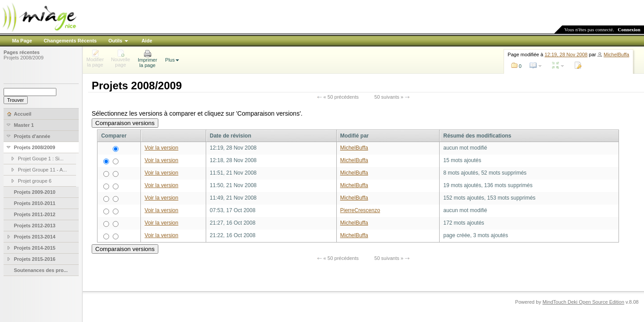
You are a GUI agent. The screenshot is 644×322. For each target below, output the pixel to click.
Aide (147, 41)
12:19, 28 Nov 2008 (566, 54)
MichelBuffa (616, 54)
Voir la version (161, 148)
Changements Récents (70, 41)
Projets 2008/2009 (23, 58)
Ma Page (22, 41)
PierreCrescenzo (360, 210)
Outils (115, 41)
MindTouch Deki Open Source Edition (583, 302)
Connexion (629, 29)
